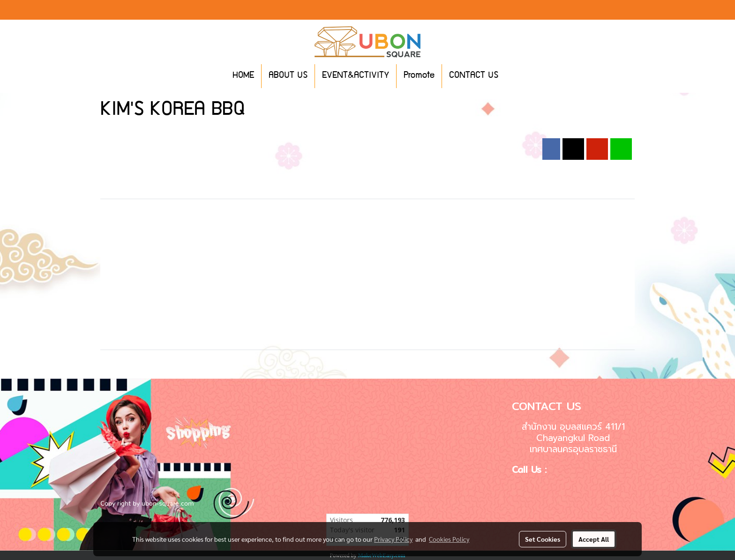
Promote (419, 76)
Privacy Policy (393, 539)
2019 (234, 133)
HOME (243, 76)
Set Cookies (543, 539)
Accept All (594, 539)
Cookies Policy (449, 539)
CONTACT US (474, 76)
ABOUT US (288, 76)
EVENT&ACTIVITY (356, 76)
